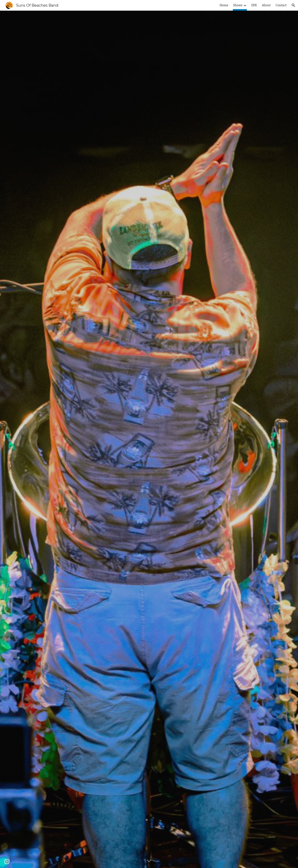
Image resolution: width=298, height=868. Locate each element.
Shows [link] (238, 5)
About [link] (266, 5)
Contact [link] (281, 5)
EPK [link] (254, 5)
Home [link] (224, 5)
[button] (293, 5)
